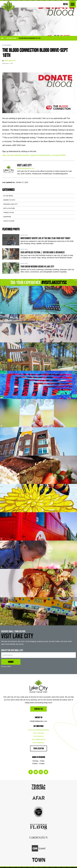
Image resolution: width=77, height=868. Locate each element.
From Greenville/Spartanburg (38, 730)
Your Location (39, 748)
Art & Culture (9, 208)
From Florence (38, 736)
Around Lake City (10, 204)
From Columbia (39, 733)
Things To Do (9, 213)
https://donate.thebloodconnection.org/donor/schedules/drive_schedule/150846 (34, 155)
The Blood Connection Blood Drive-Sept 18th (30, 38)
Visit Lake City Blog (11, 38)
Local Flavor (9, 221)
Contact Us (38, 709)
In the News (8, 196)
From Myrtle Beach (38, 739)
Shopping (7, 217)
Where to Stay (9, 200)
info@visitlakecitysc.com (26, 168)
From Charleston (38, 743)
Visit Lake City (10, 61)
